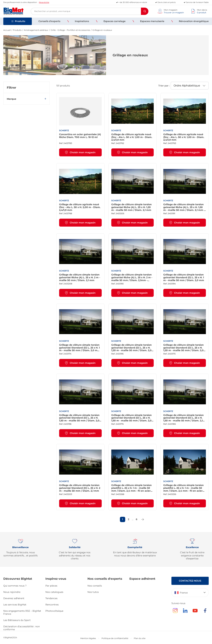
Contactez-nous (190, 581)
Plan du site (140, 638)
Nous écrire (44, 2)
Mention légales (88, 638)
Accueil (7, 30)
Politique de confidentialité (115, 638)
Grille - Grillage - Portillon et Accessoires (70, 30)
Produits (17, 30)
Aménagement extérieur (36, 30)
